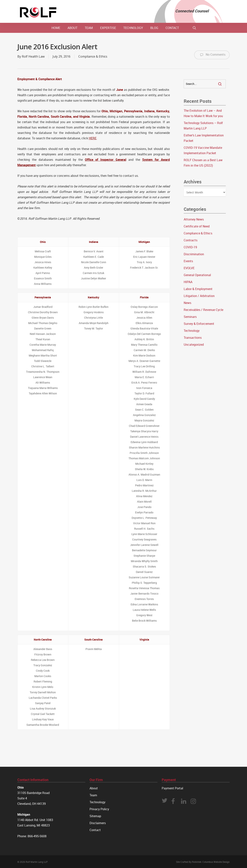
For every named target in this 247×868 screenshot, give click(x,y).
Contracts (191, 240)
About (94, 788)
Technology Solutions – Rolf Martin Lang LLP (203, 126)
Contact (95, 830)
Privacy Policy (99, 809)
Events (188, 261)
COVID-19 (190, 247)
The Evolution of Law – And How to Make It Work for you (203, 113)
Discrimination (194, 254)
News (187, 303)
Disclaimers (98, 823)
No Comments (212, 55)
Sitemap (95, 816)
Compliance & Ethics (93, 56)
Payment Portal (172, 788)
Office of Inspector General (106, 160)
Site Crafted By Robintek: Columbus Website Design (203, 862)
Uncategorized (194, 345)
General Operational (197, 275)
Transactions (193, 338)
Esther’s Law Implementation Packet (204, 138)
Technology (192, 331)
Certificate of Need (197, 226)
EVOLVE (189, 268)
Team (93, 795)
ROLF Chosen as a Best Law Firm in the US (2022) (203, 163)
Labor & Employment (198, 289)
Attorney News (194, 219)
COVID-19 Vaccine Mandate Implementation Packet (203, 150)
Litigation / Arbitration (199, 296)
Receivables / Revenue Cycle (203, 310)
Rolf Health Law (33, 56)
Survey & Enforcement (199, 324)
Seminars (190, 317)
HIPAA (188, 282)
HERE (93, 138)
